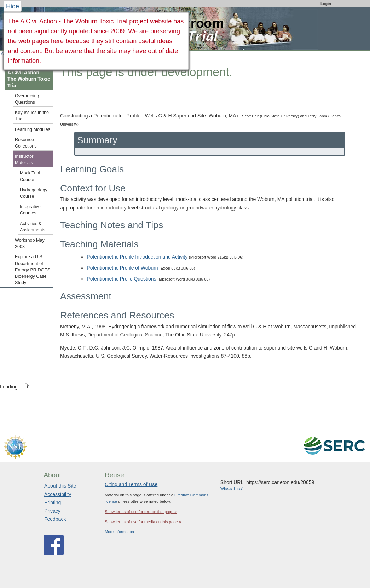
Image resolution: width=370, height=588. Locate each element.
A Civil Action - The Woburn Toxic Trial (29, 79)
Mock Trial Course (30, 176)
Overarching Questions (27, 99)
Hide (13, 6)
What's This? (232, 488)
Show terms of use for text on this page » (141, 512)
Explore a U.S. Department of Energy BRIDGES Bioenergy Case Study (33, 270)
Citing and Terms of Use (131, 484)
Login (326, 4)
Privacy (52, 511)
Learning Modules (33, 129)
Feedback (55, 519)
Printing (53, 502)
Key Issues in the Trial (32, 116)
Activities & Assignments (33, 227)
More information (119, 532)
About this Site (60, 486)
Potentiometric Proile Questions (121, 279)
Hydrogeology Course (34, 193)
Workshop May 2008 (30, 243)
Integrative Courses (30, 210)
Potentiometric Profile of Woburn (122, 268)
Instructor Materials (24, 160)
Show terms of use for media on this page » (143, 522)
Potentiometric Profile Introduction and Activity (137, 257)
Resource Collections (26, 143)
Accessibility (58, 494)
